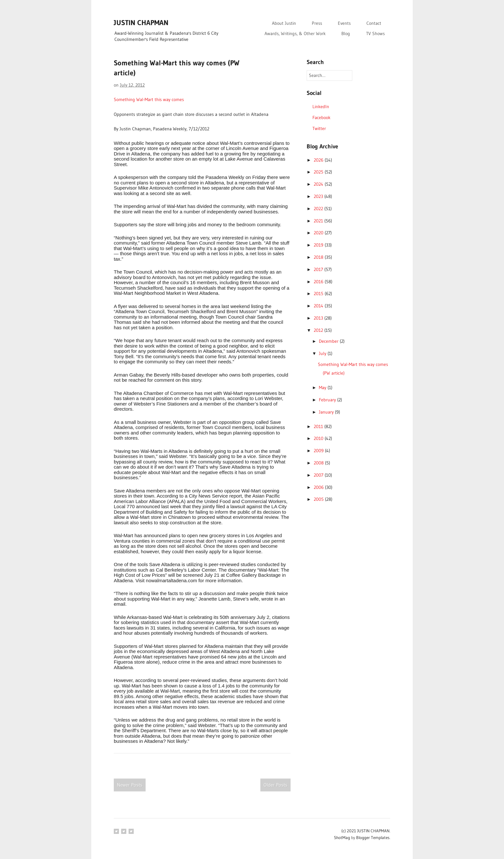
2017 (319, 269)
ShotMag (342, 837)
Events (344, 23)
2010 (319, 438)
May (323, 387)
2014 (319, 306)
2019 (319, 245)
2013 (319, 318)
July (323, 353)
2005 (319, 499)
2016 (319, 282)
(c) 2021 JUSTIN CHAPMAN (365, 831)
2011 (319, 426)
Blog (346, 33)
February (328, 400)
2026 (319, 160)
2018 (319, 257)
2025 (319, 172)
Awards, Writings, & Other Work (295, 33)
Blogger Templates (373, 837)
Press (317, 23)
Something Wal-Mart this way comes (149, 99)
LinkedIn (321, 107)
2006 (319, 487)
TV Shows (375, 33)
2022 (319, 209)
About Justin (284, 23)
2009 (319, 451)
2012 (319, 330)
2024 (319, 184)
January (327, 412)
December (329, 341)
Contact (374, 23)
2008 (319, 463)
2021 (319, 221)
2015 (319, 294)
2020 (319, 233)
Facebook (321, 117)
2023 (319, 196)
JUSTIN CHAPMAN (141, 23)
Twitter (319, 128)
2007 (319, 475)
